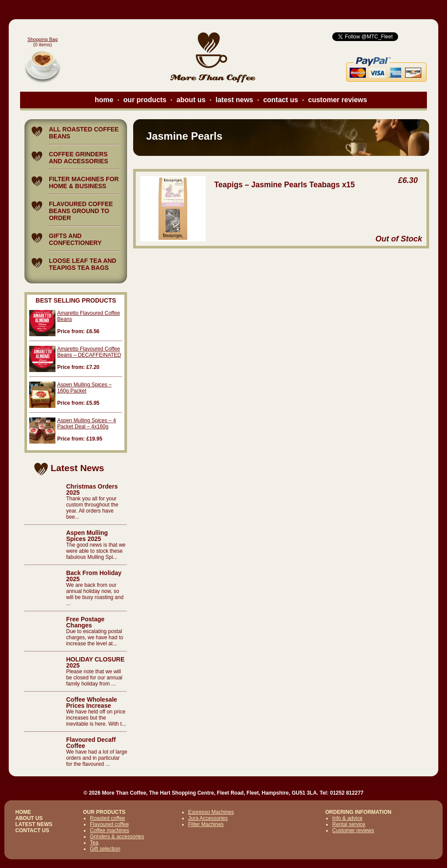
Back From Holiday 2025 (94, 576)
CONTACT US (32, 830)
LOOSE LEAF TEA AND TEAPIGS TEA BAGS (83, 264)
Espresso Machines (211, 812)
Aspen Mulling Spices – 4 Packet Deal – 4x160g (87, 424)
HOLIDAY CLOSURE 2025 (95, 662)
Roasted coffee (108, 818)
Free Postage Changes (85, 622)
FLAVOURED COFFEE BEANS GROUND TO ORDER (81, 211)
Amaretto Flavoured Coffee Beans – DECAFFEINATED (89, 352)
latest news (234, 100)
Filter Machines (206, 824)
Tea (94, 843)
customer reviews (338, 100)
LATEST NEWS (34, 824)
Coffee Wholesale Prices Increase (91, 703)
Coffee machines (110, 830)
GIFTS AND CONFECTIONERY (75, 239)
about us (191, 100)
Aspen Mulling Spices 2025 (87, 536)
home (104, 100)
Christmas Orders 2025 (92, 489)
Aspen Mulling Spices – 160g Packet (84, 388)
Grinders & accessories (117, 837)
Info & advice (347, 818)
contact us (281, 100)
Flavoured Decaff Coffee (91, 743)
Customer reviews (353, 830)
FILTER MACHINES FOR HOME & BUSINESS (84, 183)
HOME (23, 812)
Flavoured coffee (109, 824)
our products (145, 100)
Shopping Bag (43, 39)
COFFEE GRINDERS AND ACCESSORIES (79, 158)
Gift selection (105, 849)
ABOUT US (29, 818)
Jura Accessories (208, 818)
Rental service (349, 824)
